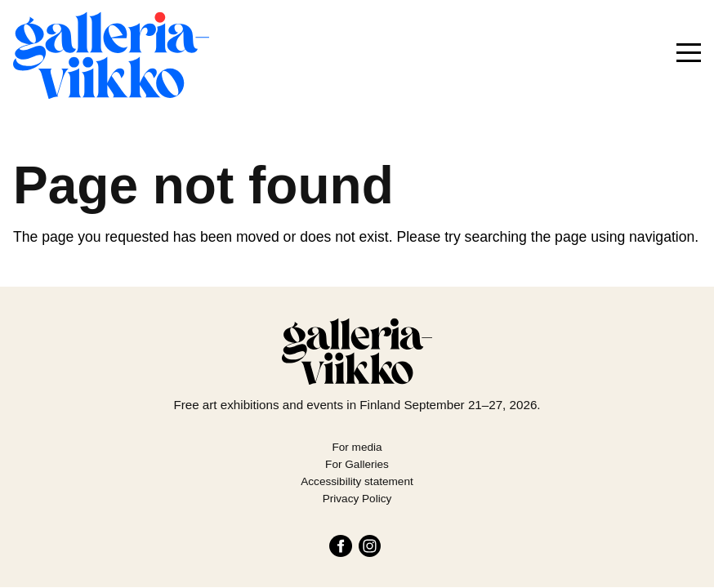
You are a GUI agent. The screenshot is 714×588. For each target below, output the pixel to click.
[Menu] (689, 53)
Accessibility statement (357, 481)
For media (357, 447)
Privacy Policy (357, 499)
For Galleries (357, 464)
